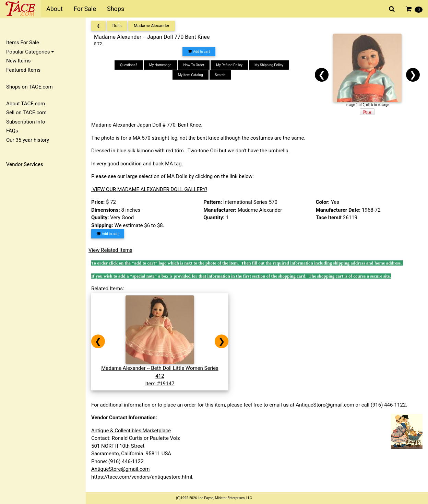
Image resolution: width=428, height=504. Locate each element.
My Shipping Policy (269, 65)
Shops (116, 9)
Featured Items (23, 70)
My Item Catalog (191, 75)
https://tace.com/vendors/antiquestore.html (142, 477)
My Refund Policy (229, 65)
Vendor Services (25, 164)
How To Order (194, 65)
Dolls (117, 26)
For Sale (85, 9)
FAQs (12, 131)
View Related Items (110, 250)
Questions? (129, 65)
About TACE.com (26, 104)
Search (220, 75)
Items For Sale (23, 43)
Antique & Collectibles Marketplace (131, 431)
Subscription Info (26, 122)
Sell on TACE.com (26, 113)
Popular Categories (30, 52)
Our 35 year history (28, 140)
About (55, 9)
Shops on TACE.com (29, 87)
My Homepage (160, 65)
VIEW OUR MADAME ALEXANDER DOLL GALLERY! (149, 189)
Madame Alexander (152, 26)
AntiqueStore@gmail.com (325, 405)
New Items (18, 61)
